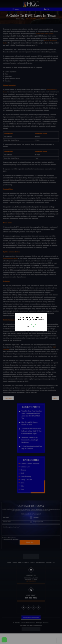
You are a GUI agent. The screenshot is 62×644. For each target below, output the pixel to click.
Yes (33, 326)
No (28, 326)
